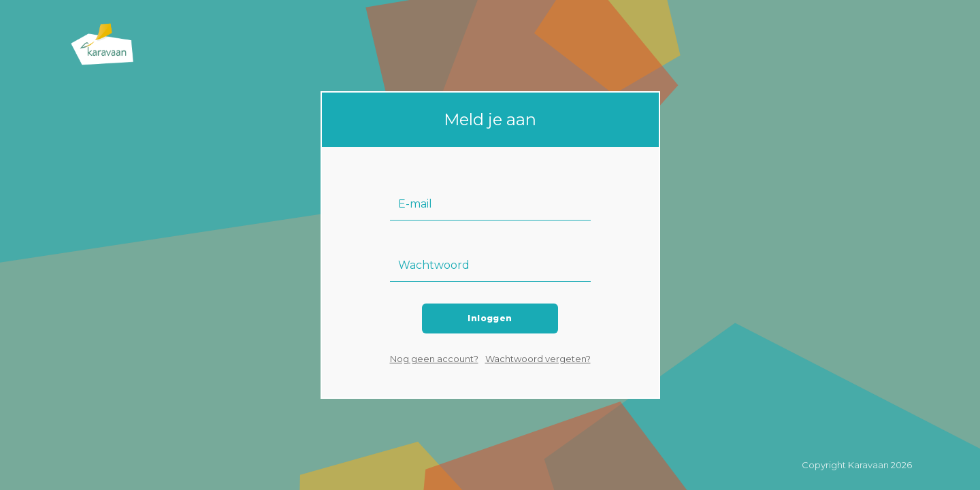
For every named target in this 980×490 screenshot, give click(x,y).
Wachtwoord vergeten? (538, 359)
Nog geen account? (434, 359)
